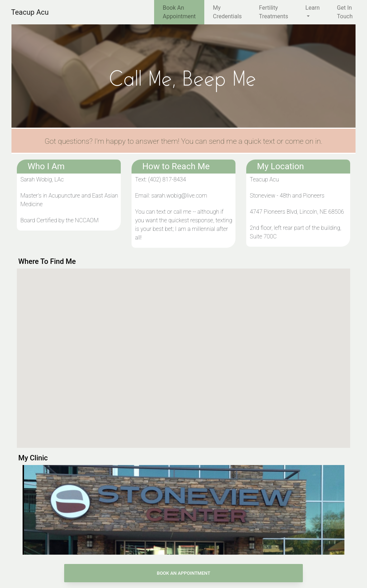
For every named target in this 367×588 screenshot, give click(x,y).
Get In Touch (345, 12)
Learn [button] (313, 8)
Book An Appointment (179, 12)
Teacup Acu (30, 12)
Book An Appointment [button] (183, 573)
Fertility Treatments (274, 12)
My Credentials (227, 12)
